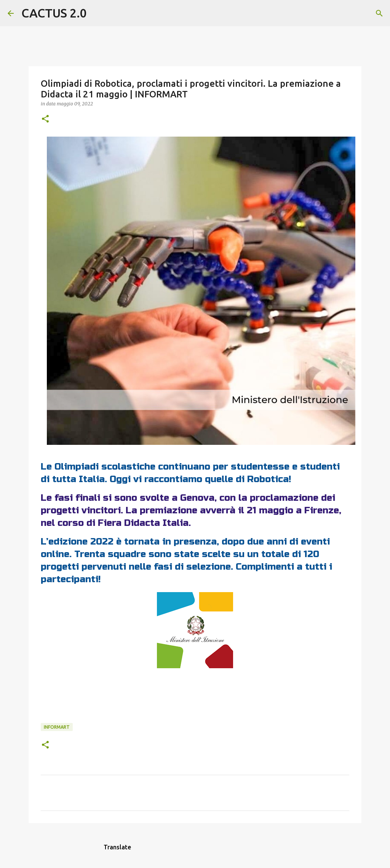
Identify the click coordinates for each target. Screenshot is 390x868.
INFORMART (57, 727)
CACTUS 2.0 (54, 13)
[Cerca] (97, 13)
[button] (45, 119)
